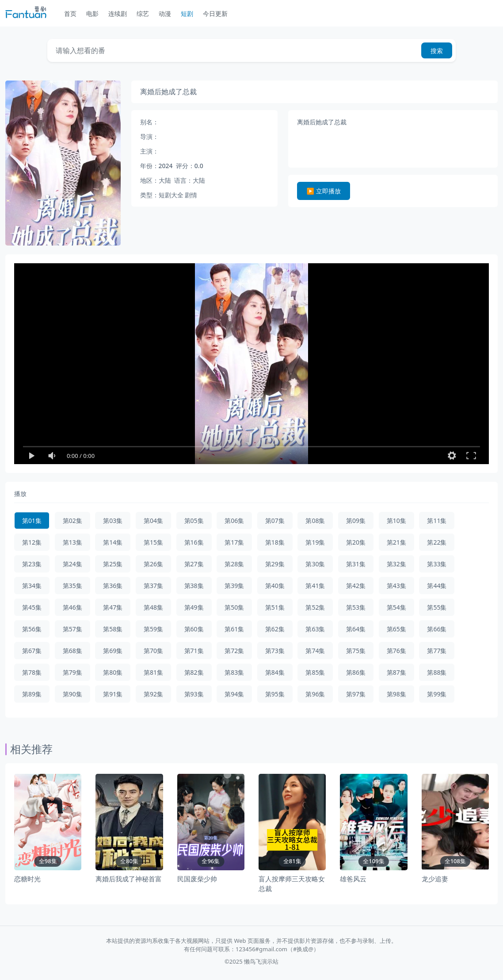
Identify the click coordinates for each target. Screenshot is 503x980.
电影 (92, 13)
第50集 (234, 607)
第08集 (315, 521)
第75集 (356, 651)
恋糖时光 (27, 879)
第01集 (32, 521)
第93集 (194, 694)
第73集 (275, 651)
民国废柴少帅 (197, 879)
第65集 (396, 629)
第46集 (72, 607)
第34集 (32, 586)
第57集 (72, 629)
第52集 (315, 607)
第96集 (315, 694)
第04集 (153, 521)
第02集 (72, 521)
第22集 (437, 542)
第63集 (315, 629)
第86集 (356, 672)
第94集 (234, 694)
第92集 (153, 694)
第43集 (396, 586)
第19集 (315, 542)
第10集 (396, 521)
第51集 (275, 607)
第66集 (437, 629)
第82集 (194, 672)
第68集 (72, 651)
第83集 (234, 672)
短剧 (187, 13)
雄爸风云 (353, 879)
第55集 (437, 607)
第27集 (194, 564)
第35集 (72, 586)
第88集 (437, 672)
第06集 (234, 521)
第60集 (194, 629)
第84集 (275, 672)
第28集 (234, 564)
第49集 (194, 607)
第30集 (315, 564)
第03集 (113, 521)
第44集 (437, 586)
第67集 (32, 651)
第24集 (72, 564)
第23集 (32, 564)
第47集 (113, 607)
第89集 (32, 694)
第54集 (396, 607)
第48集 (153, 607)
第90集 (72, 694)
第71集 (194, 651)
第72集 (234, 651)
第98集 (396, 694)
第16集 (194, 542)
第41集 (315, 586)
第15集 (153, 542)
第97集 (356, 694)
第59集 (153, 629)
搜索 (437, 51)
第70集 (153, 651)
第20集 (356, 542)
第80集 (113, 672)
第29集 (275, 564)
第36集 (113, 586)
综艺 (143, 13)
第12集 (32, 542)
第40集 (275, 586)
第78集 (32, 672)
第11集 (437, 521)
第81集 (153, 672)
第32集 (396, 564)
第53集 (356, 607)
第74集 (315, 651)
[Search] (232, 50)
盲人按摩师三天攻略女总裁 (292, 884)
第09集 (356, 521)
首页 (70, 13)
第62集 (275, 629)
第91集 (113, 694)
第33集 (437, 564)
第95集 (275, 694)
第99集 (437, 694)
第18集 (275, 542)
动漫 (165, 13)
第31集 (356, 564)
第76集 (396, 651)
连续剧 (118, 13)
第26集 (153, 564)
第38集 (194, 586)
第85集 (315, 672)
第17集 (234, 542)
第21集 (396, 542)
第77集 (437, 651)
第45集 (32, 607)
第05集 (194, 521)
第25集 (113, 564)
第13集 (72, 542)
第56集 (32, 629)
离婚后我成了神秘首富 (129, 879)
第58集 (113, 629)
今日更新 (215, 13)
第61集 (234, 629)
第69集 (113, 651)
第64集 (356, 629)
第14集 (113, 542)
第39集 (234, 586)
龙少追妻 (435, 879)
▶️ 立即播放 (324, 191)
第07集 (275, 521)
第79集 (72, 672)
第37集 (153, 586)
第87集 (396, 672)
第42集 (356, 586)
